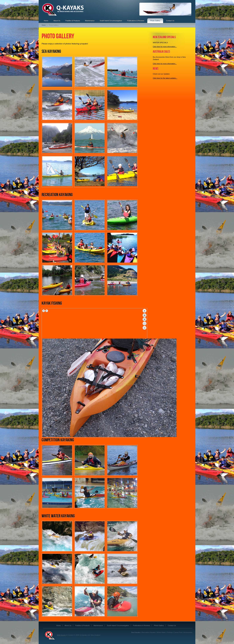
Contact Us (170, 21)
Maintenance (90, 21)
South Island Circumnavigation (111, 21)
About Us (57, 21)
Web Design (61, 635)
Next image (47, 311)
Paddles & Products (73, 21)
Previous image (44, 311)
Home (46, 21)
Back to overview (144, 324)
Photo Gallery (155, 21)
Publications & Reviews (136, 21)
